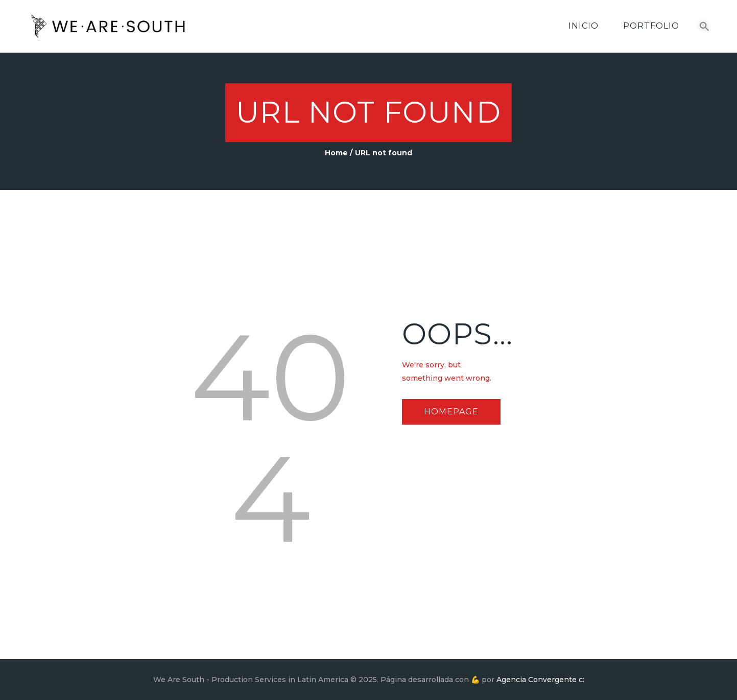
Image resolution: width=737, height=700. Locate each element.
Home (336, 153)
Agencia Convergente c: (540, 680)
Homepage (451, 412)
